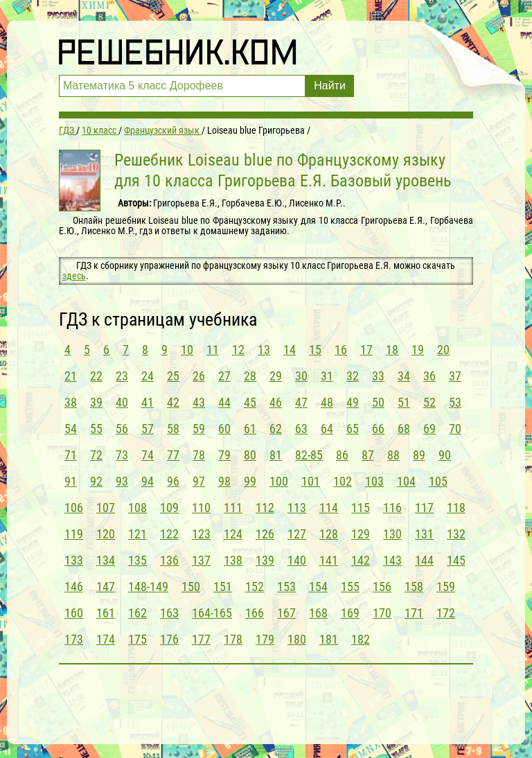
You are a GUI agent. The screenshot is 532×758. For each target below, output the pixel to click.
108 (138, 508)
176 (169, 639)
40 (122, 402)
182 (361, 639)
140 (297, 560)
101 (311, 481)
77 (173, 455)
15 (315, 350)
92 (96, 481)
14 (290, 350)
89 (419, 455)
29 (276, 376)
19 (418, 350)
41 (148, 402)
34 (404, 376)
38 (71, 402)
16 (341, 350)
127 (297, 534)
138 (233, 560)
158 (414, 587)
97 (199, 481)
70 (455, 429)
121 (138, 534)
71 (71, 455)
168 (318, 613)
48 (327, 402)
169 (350, 613)
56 (122, 429)
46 (276, 402)
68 (404, 429)
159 (446, 587)
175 (138, 639)
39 (96, 402)
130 (392, 534)
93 (122, 481)
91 (71, 481)
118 (456, 508)
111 (233, 508)
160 (74, 613)
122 (169, 534)
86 (342, 455)
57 (148, 429)
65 (353, 429)
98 (224, 481)
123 (201, 534)
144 (424, 560)
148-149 (148, 587)
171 (414, 613)
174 (106, 639)
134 (106, 560)
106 (74, 508)
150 (191, 587)
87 (368, 455)
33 (378, 376)
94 (148, 481)
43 (199, 402)
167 (286, 613)
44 (224, 402)
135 (138, 560)
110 (201, 508)
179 (265, 639)
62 (276, 429)
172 (446, 613)
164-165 (212, 613)
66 (378, 429)
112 (265, 508)
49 (353, 402)
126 (265, 534)
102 (343, 481)
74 (148, 455)
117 (424, 508)
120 (106, 534)
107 (106, 508)
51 (404, 402)
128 (329, 534)
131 (424, 534)
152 (255, 587)
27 (224, 376)
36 (429, 376)
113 (297, 508)
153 (286, 587)
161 (106, 613)
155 (350, 587)
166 (255, 613)
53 (455, 402)
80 (250, 455)
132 (456, 534)
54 (71, 429)
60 (224, 429)
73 (122, 455)
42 (173, 402)
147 (106, 587)
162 (138, 613)
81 (276, 455)
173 (74, 639)
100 (279, 481)
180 (297, 639)
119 (74, 534)
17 (366, 350)
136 (169, 560)
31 (327, 376)
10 (187, 350)
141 (329, 560)
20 (443, 350)
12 (238, 350)
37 (455, 376)
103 (374, 481)
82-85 (309, 455)
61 (250, 429)
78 (199, 455)
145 (456, 560)
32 (353, 376)
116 (392, 508)
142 (361, 560)
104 (406, 481)
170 (382, 613)
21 (71, 376)
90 (445, 455)
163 (169, 613)
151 (223, 587)
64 (327, 429)
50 (378, 402)
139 (265, 560)
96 (173, 481)
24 (148, 376)
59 (199, 429)
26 (199, 376)
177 (201, 639)
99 (250, 481)
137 (201, 560)
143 (392, 560)
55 (96, 429)
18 (392, 350)
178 (233, 639)
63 (301, 429)
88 (393, 455)
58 (173, 429)
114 (329, 508)
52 (429, 402)
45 (250, 402)
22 (96, 376)
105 (438, 481)
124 (233, 534)
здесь (74, 276)
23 (122, 376)
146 (74, 587)
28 (250, 376)
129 (361, 534)
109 (169, 508)
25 (173, 376)
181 (329, 639)
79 (224, 455)
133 (74, 560)
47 (301, 402)
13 (264, 350)
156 (382, 587)
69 (429, 429)
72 (96, 455)
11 (213, 350)
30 (301, 376)
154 (318, 587)
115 (361, 508)
